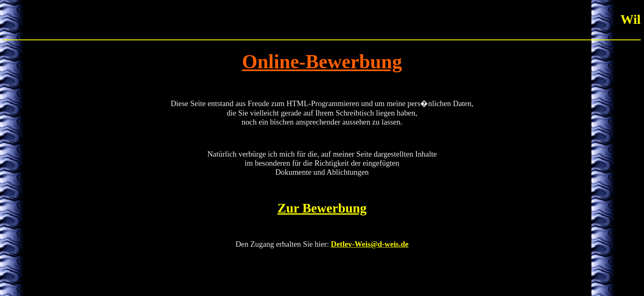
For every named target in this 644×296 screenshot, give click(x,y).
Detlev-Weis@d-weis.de (370, 244)
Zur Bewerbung (322, 208)
